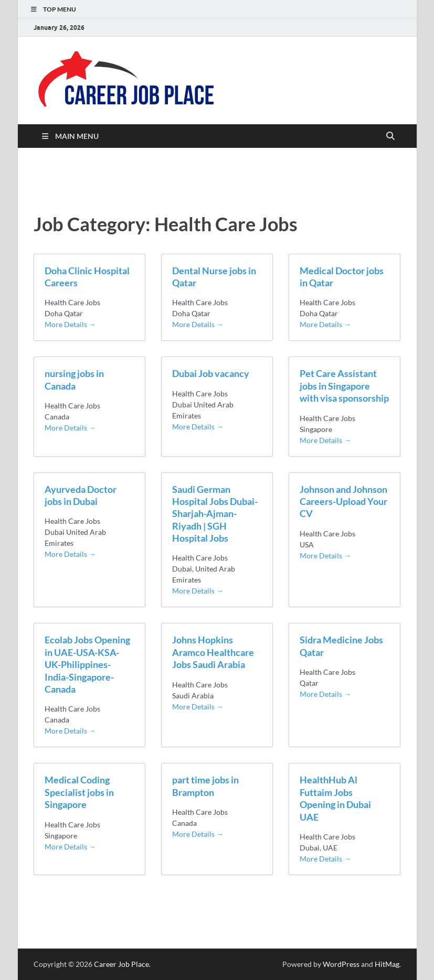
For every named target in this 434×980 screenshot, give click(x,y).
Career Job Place (121, 964)
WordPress (341, 964)
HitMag (387, 964)
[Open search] (390, 136)
